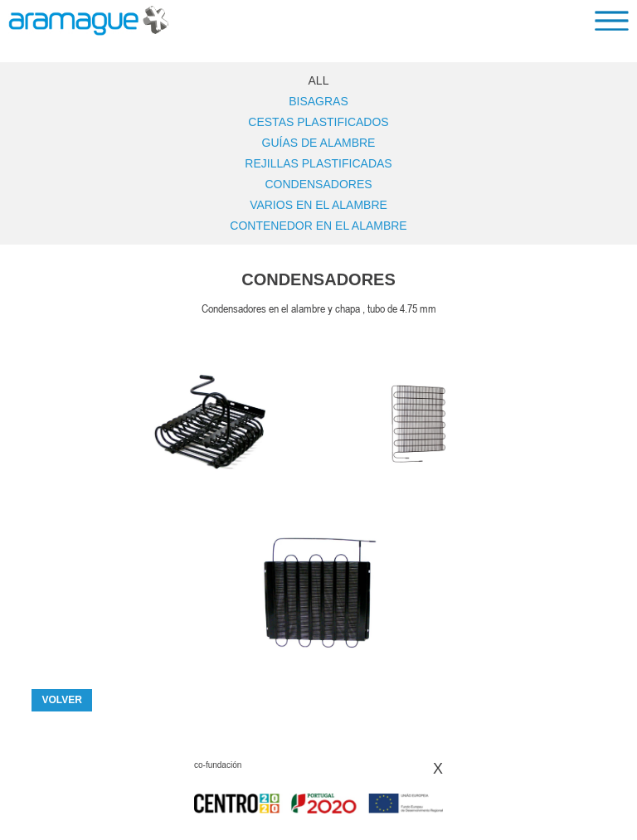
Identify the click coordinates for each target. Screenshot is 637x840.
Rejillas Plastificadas (318, 163)
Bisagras (318, 101)
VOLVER (61, 700)
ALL (319, 80)
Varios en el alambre (318, 205)
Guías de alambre (319, 143)
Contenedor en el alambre (318, 226)
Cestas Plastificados (318, 122)
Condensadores (318, 184)
